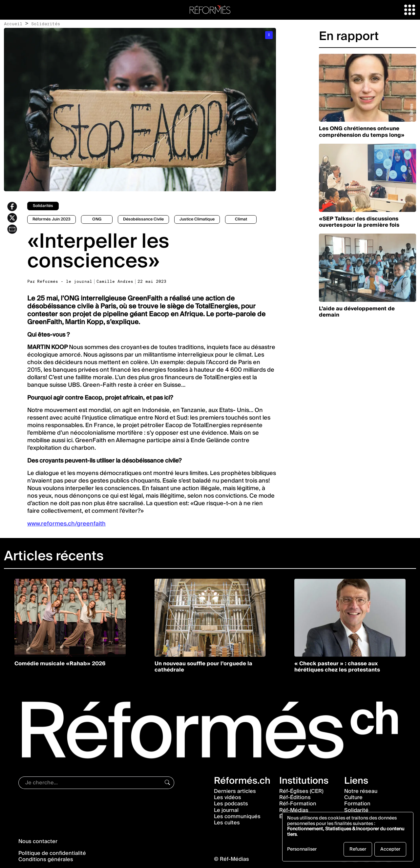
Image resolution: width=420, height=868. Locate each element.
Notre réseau (361, 791)
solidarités (43, 206)
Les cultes (227, 823)
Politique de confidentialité (52, 853)
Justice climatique (197, 219)
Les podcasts (231, 804)
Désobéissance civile (143, 219)
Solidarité (356, 810)
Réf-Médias (294, 810)
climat (241, 219)
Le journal (226, 810)
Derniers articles (235, 791)
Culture (353, 797)
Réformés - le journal (65, 281)
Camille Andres (115, 281)
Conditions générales (46, 859)
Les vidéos (228, 797)
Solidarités (46, 24)
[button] (410, 10)
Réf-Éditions (295, 797)
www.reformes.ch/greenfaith (66, 524)
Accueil (13, 24)
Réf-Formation (298, 804)
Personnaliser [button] (302, 850)
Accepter (390, 849)
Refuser (358, 849)
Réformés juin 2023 (52, 219)
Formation (357, 804)
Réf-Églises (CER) (301, 791)
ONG (97, 219)
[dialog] (348, 837)
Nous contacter (38, 841)
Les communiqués (237, 816)
